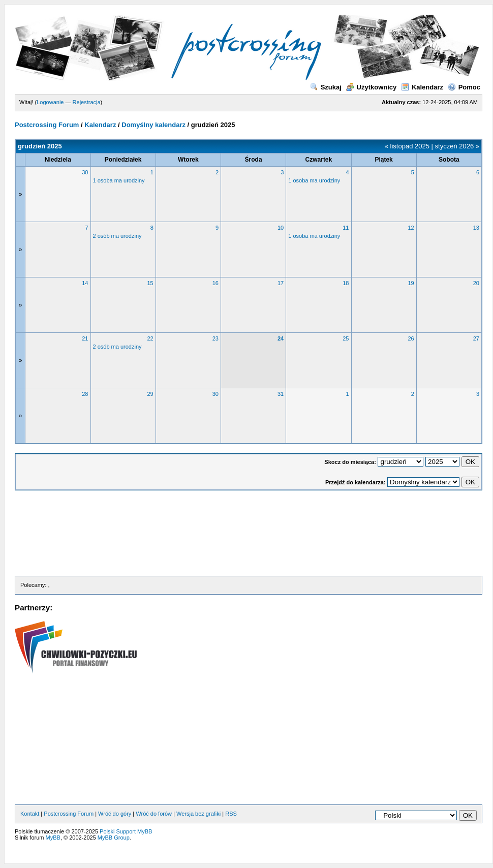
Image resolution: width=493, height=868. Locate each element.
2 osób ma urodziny (117, 236)
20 (476, 283)
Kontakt (30, 814)
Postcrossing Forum (47, 125)
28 (85, 394)
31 (281, 394)
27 (476, 338)
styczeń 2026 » (457, 146)
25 (346, 338)
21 (85, 338)
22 (150, 338)
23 (215, 338)
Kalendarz (422, 87)
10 (281, 228)
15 (150, 283)
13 (476, 228)
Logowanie (50, 102)
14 (85, 283)
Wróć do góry (115, 814)
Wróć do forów (154, 814)
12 (411, 228)
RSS (231, 814)
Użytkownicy (372, 87)
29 (150, 394)
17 (281, 283)
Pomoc (464, 87)
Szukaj (326, 87)
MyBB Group (114, 838)
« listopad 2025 (407, 146)
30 (85, 172)
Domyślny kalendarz (153, 125)
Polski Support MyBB (126, 831)
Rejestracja (87, 102)
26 (411, 338)
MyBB (53, 838)
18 (346, 283)
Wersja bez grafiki (198, 814)
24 (281, 338)
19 (411, 283)
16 (215, 283)
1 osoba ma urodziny (119, 180)
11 (346, 228)
